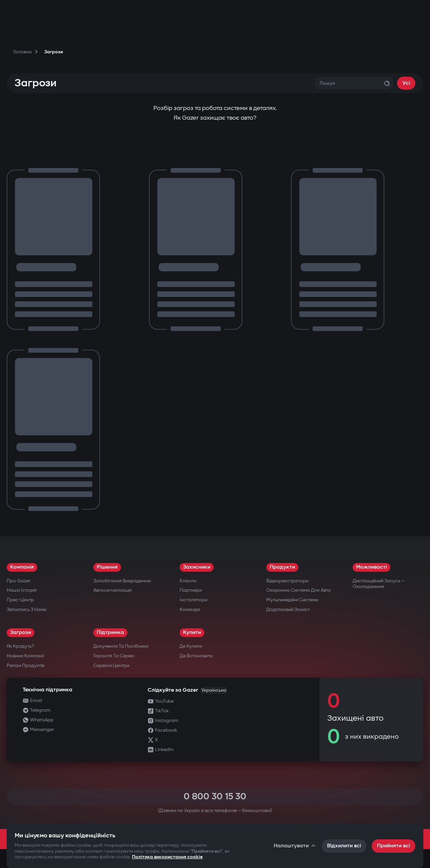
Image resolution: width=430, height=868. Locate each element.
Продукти (282, 567)
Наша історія (22, 590)
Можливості (371, 567)
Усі (406, 83)
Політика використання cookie (167, 857)
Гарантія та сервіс (114, 656)
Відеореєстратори (287, 581)
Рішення (107, 567)
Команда (190, 609)
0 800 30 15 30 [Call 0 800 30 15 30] (215, 796)
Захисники (197, 567)
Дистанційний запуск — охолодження (379, 584)
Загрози (20, 632)
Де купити (191, 646)
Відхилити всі (344, 846)
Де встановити (196, 656)
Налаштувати (295, 846)
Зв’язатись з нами (26, 609)
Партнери (191, 590)
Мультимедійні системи (292, 600)
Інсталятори (193, 600)
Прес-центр (20, 600)
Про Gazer (18, 581)
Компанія (22, 567)
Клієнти (188, 581)
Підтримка (110, 632)
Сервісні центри (111, 665)
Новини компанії (25, 656)
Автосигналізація (113, 590)
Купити (192, 632)
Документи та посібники (121, 646)
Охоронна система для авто (299, 590)
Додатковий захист (288, 609)
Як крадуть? (20, 646)
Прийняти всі (393, 846)
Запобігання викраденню (122, 581)
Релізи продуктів (25, 665)
